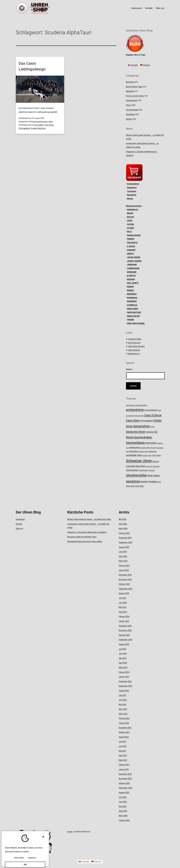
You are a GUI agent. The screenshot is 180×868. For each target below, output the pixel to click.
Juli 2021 (123, 742)
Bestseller (130, 82)
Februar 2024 (124, 616)
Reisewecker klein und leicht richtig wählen (85, 541)
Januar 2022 (124, 723)
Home (70, 832)
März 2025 (123, 561)
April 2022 (123, 709)
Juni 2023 (123, 654)
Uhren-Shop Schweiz (136, 346)
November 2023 (125, 630)
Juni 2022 (123, 700)
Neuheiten (130, 91)
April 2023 (123, 663)
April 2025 (123, 556)
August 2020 (124, 793)
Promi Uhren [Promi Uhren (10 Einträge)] (156, 455)
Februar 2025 (124, 566)
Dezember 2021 (125, 728)
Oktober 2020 (124, 783)
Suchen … (130, 369)
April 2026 (123, 524)
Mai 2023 (123, 658)
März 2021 (123, 760)
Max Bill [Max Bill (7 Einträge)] (153, 448)
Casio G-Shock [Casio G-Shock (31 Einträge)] (153, 415)
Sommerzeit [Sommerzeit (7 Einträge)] (149, 466)
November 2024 (125, 580)
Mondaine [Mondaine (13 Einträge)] (134, 451)
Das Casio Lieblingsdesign (32, 66)
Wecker (129, 119)
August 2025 (124, 547)
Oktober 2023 (124, 635)
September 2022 (126, 686)
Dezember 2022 (125, 681)
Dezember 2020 (125, 774)
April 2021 (123, 755)
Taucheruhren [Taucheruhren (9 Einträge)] (143, 470)
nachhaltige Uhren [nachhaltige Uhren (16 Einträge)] (134, 455)
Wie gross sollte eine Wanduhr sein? (82, 537)
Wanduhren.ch (134, 354)
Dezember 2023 (125, 626)
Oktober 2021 (124, 732)
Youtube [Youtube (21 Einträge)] (152, 482)
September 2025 (126, 542)
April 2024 (123, 612)
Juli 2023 (123, 649)
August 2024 (124, 593)
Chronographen (24, 128)
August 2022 (124, 691)
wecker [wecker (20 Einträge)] (144, 482)
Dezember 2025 (125, 538)
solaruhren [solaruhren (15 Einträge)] (131, 466)
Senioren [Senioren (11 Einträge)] (156, 461)
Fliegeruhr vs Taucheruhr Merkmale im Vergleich (87, 532)
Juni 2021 (123, 746)
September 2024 (126, 589)
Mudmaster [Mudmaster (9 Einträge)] (153, 451)
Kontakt (149, 8)
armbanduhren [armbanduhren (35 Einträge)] (135, 410)
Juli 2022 (123, 695)
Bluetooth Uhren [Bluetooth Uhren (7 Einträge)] (139, 416)
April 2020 (123, 811)
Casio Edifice (39, 125)
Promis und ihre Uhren (40, 122)
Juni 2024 (123, 603)
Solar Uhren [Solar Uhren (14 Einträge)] (141, 466)
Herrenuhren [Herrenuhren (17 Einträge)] (151, 443)
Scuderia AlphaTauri (38, 128)
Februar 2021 (124, 765)
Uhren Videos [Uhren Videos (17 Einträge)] (154, 476)
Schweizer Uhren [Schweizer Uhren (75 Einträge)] (139, 461)
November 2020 (125, 779)
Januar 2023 (124, 677)
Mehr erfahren (19, 857)
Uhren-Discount (134, 343)
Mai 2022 (123, 705)
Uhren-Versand (134, 350)
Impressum (137, 8)
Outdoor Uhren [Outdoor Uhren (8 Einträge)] (147, 455)
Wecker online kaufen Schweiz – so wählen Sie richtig (89, 519)
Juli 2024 (123, 598)
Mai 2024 (123, 607)
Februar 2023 (124, 672)
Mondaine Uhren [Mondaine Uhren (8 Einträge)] (143, 451)
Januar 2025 (124, 570)
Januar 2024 (124, 621)
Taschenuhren (132, 100)
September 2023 (126, 640)
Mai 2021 (123, 751)
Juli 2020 (123, 797)
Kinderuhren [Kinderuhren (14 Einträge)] (135, 448)
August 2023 (124, 644)
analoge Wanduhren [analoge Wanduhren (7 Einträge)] (141, 405)
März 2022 (123, 714)
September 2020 (126, 788)
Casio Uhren (49, 125)
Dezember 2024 (125, 575)
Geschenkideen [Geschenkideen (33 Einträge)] (143, 437)
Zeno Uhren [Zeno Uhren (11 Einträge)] (140, 486)
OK (25, 865)
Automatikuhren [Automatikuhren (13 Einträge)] (151, 410)
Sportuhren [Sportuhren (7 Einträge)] (156, 466)
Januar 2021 (124, 769)
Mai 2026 (123, 519)
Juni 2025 (123, 552)
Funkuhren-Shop (134, 339)
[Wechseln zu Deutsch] (145, 65)
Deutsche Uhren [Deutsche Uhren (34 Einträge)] (136, 432)
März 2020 (123, 816)
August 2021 (124, 737)
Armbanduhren (133, 184)
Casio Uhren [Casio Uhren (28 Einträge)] (133, 420)
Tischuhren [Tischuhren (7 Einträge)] (151, 470)
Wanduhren (131, 114)
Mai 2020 (123, 806)
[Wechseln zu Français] (133, 65)
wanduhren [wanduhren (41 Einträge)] (133, 481)
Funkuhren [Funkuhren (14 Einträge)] (150, 432)
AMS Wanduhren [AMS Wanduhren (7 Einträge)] (131, 405)
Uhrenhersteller (132, 110)
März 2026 (123, 529)
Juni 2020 (123, 802)
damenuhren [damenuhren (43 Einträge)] (141, 426)
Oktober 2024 (124, 584)
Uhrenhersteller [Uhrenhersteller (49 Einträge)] (136, 475)
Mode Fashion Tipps (134, 87)
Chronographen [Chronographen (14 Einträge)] (147, 421)
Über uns (160, 8)
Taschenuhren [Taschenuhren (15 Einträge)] (132, 470)
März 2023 (123, 667)
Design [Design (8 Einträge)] (152, 427)
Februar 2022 (124, 718)
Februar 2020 (124, 820)
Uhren (51, 122)
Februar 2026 (124, 533)
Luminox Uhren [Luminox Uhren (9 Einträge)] (146, 448)
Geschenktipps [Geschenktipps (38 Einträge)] (135, 443)
